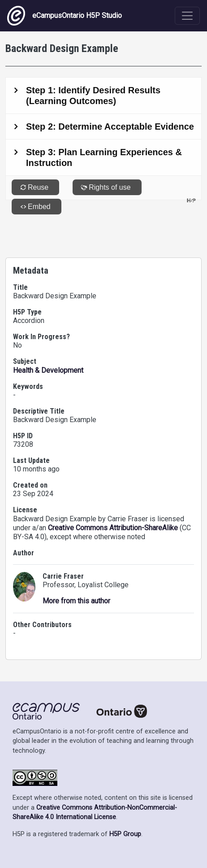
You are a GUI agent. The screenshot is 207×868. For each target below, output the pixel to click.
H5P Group (125, 834)
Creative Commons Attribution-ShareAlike (113, 528)
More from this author (76, 601)
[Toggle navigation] (187, 16)
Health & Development (48, 370)
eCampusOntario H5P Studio (65, 16)
